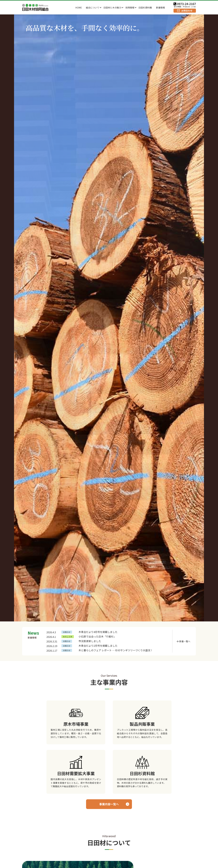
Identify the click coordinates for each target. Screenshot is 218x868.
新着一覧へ (185, 641)
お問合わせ (187, 11)
